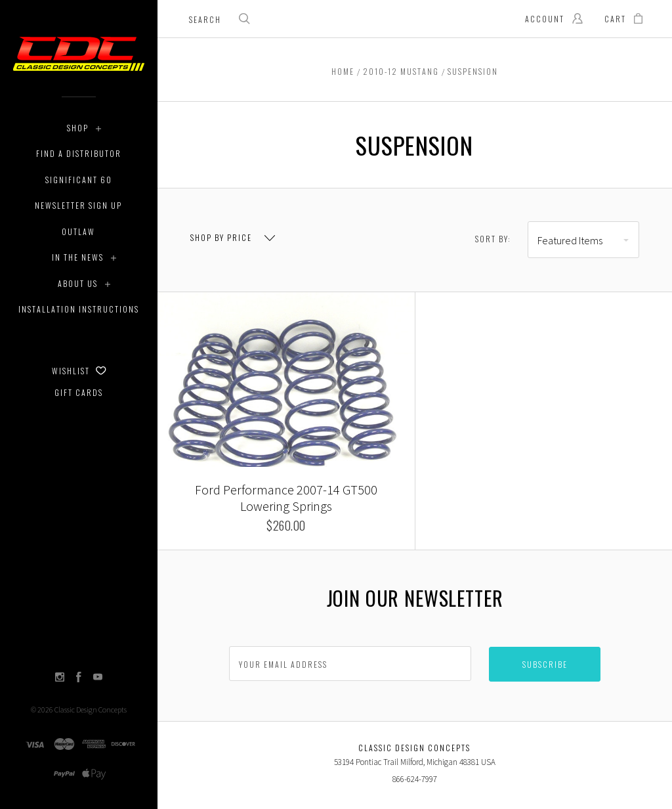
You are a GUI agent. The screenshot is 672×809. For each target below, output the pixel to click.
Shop (78, 128)
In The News (78, 257)
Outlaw (78, 231)
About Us (78, 283)
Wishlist (79, 371)
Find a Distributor (79, 153)
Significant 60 (79, 180)
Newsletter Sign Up (78, 205)
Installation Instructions (79, 309)
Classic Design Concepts (91, 710)
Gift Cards (79, 392)
